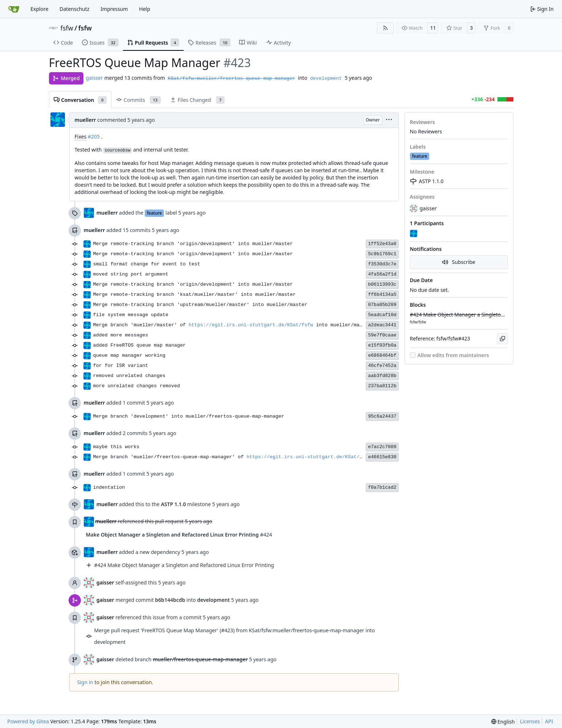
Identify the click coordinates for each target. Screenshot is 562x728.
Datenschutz (74, 9)
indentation (109, 487)
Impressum (114, 9)
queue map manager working (130, 355)
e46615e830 (382, 457)
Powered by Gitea (28, 721)
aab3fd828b (382, 376)
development (326, 78)
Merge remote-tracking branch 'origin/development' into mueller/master (193, 244)
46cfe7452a (382, 366)
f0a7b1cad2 (382, 487)
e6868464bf (382, 355)
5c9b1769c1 (382, 254)
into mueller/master (342, 325)
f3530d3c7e (382, 264)
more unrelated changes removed (137, 386)
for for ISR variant (121, 366)
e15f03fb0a (382, 345)
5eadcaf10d (382, 315)
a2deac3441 (382, 325)
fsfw (67, 28)
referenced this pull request (151, 522)
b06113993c (382, 284)
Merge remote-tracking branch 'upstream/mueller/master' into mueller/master (200, 305)
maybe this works (116, 447)
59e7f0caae (382, 335)
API (549, 721)
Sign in (85, 682)
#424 (179, 535)
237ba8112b (382, 386)
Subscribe (459, 262)
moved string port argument (131, 274)
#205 (94, 136)
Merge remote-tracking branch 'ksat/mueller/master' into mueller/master (195, 295)
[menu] (389, 120)
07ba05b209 (382, 305)
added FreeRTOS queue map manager (140, 345)
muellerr (85, 120)
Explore (39, 9)
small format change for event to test (147, 264)
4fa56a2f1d (382, 274)
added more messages (121, 335)
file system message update (131, 315)
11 (433, 28)
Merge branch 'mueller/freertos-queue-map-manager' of (170, 457)
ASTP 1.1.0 (427, 181)
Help (145, 9)
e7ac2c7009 (382, 447)
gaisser (95, 78)
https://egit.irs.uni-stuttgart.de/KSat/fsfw (251, 325)
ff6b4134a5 (382, 295)
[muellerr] (414, 234)
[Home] (14, 9)
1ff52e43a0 (382, 244)
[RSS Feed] (385, 28)
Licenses (530, 721)
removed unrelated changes (130, 376)
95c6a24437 (382, 416)
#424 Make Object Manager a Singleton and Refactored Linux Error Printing (184, 565)
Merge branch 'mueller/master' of (141, 325)
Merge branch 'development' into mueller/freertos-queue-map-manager (189, 416)
